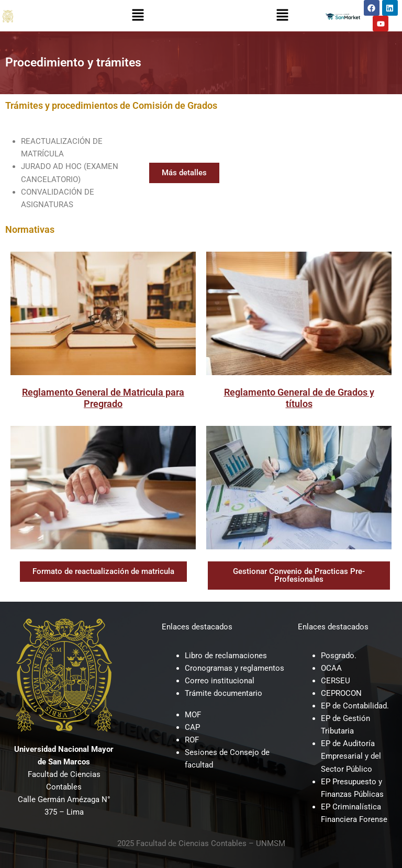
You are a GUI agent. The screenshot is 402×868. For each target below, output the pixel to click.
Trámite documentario (224, 693)
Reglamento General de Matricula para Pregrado (103, 398)
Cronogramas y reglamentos (234, 668)
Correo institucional (220, 681)
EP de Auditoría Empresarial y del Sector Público (351, 756)
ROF (192, 740)
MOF (193, 715)
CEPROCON (341, 693)
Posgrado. (339, 656)
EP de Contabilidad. (355, 706)
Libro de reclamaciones (226, 656)
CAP (192, 727)
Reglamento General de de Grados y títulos (299, 398)
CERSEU (336, 681)
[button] (138, 16)
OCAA (331, 668)
